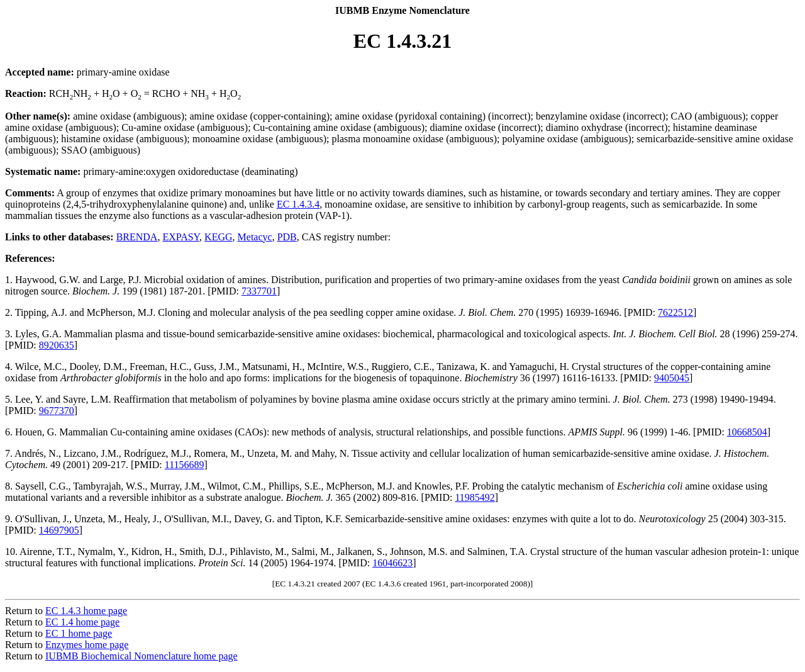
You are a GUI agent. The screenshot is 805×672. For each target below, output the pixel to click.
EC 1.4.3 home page (86, 611)
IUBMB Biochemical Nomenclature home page (142, 656)
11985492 (475, 497)
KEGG (218, 237)
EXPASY (181, 237)
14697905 (59, 530)
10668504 (747, 432)
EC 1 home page (79, 633)
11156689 (185, 465)
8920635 (57, 345)
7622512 (675, 312)
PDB (287, 237)
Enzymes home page (87, 645)
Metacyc (255, 237)
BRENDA (137, 237)
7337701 (259, 291)
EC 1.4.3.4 (298, 204)
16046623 (392, 563)
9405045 (672, 378)
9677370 (57, 411)
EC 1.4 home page (82, 622)
